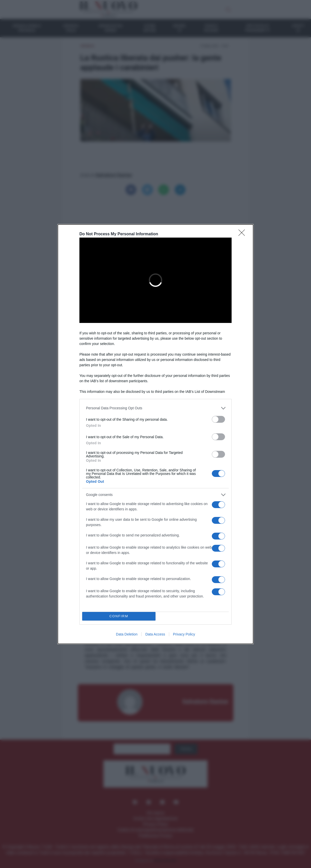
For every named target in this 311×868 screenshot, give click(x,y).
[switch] (218, 419)
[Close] (243, 234)
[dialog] (155, 434)
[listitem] (155, 408)
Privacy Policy (184, 634)
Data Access (155, 634)
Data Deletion (127, 634)
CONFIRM (119, 616)
